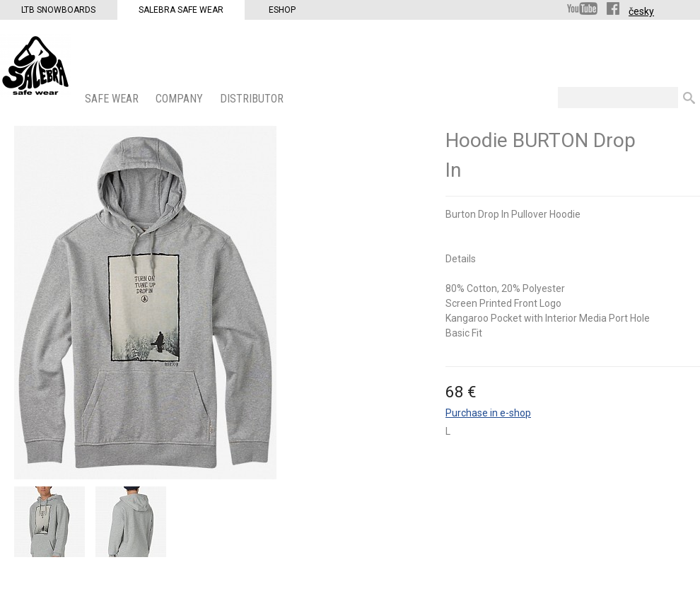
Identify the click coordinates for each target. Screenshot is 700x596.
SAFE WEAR (113, 99)
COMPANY (181, 99)
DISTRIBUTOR (253, 99)
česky (641, 11)
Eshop (282, 10)
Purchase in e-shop (488, 413)
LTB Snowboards (58, 10)
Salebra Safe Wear (181, 10)
